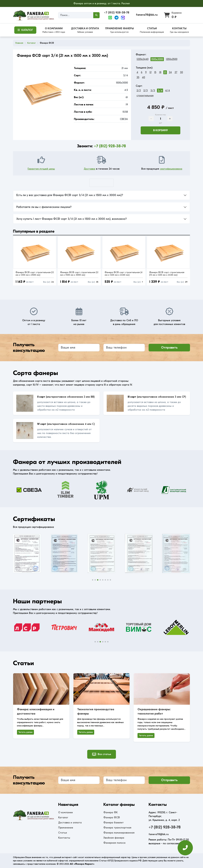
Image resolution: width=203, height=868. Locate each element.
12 (150, 72)
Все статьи (102, 754)
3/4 (160, 91)
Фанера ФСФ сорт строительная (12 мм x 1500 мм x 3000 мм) (79, 274)
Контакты (64, 838)
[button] (93, 580)
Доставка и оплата (70, 823)
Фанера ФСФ (112, 818)
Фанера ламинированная (119, 833)
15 (155, 72)
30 (181, 72)
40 (143, 77)
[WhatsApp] (110, 18)
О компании (65, 812)
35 (138, 77)
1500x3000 (157, 59)
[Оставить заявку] (185, 848)
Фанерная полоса (114, 843)
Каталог (63, 818)
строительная (145, 96)
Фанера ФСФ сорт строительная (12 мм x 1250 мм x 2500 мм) (35, 274)
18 (160, 72)
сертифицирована (171, 169)
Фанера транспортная (117, 828)
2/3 (146, 91)
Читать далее (25, 732)
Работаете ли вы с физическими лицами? (44, 207)
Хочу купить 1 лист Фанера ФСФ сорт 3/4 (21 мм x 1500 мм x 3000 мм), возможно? (72, 219)
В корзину (160, 130)
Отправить (169, 348)
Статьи (63, 833)
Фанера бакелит (114, 823)
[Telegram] (116, 18)
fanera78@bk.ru (147, 15)
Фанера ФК (111, 812)
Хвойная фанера (114, 838)
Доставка (90, 169)
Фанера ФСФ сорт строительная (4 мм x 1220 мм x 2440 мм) (124, 274)
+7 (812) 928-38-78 (117, 13)
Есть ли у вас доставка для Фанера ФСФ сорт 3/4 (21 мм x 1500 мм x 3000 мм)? (70, 195)
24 (170, 72)
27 (176, 72)
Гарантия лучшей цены (41, 169)
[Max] (123, 18)
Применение (66, 828)
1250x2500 (172, 59)
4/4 (167, 91)
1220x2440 (142, 59)
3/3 (153, 91)
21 (165, 72)
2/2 (139, 91)
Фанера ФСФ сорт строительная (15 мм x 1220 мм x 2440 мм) (167, 274)
